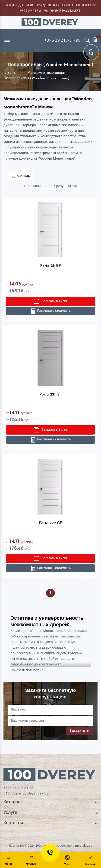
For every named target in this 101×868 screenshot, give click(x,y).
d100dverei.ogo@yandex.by (26, 793)
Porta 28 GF (50, 266)
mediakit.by (84, 845)
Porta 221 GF (50, 395)
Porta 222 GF (50, 523)
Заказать (79, 731)
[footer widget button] (50, 802)
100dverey (43, 845)
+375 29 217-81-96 (34, 11)
